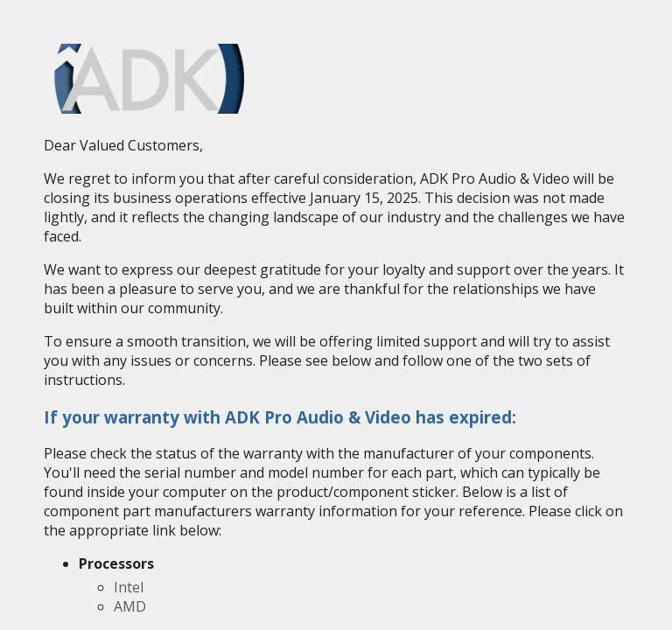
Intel (129, 587)
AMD (130, 606)
